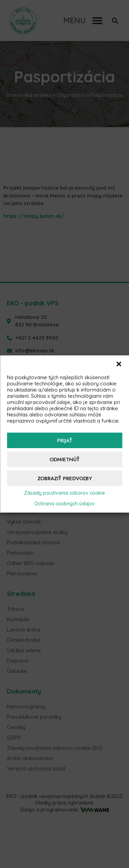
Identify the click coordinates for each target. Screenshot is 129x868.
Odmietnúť (64, 460)
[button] (119, 364)
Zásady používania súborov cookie (64, 493)
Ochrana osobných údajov (65, 504)
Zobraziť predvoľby (65, 478)
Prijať (65, 441)
